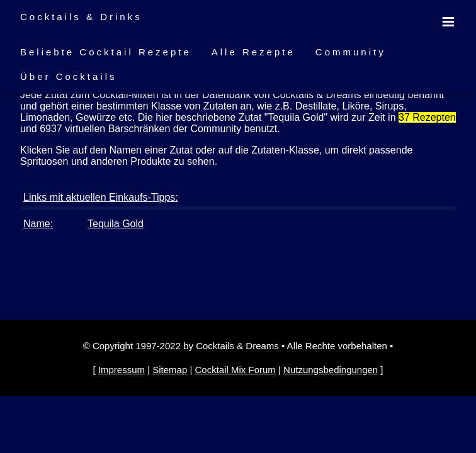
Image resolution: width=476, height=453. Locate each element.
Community (351, 52)
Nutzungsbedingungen (331, 370)
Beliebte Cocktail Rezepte (106, 52)
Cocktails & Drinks (81, 17)
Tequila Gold (116, 224)
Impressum (122, 370)
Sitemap (170, 370)
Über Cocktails (69, 76)
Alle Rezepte (253, 52)
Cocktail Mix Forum (235, 370)
